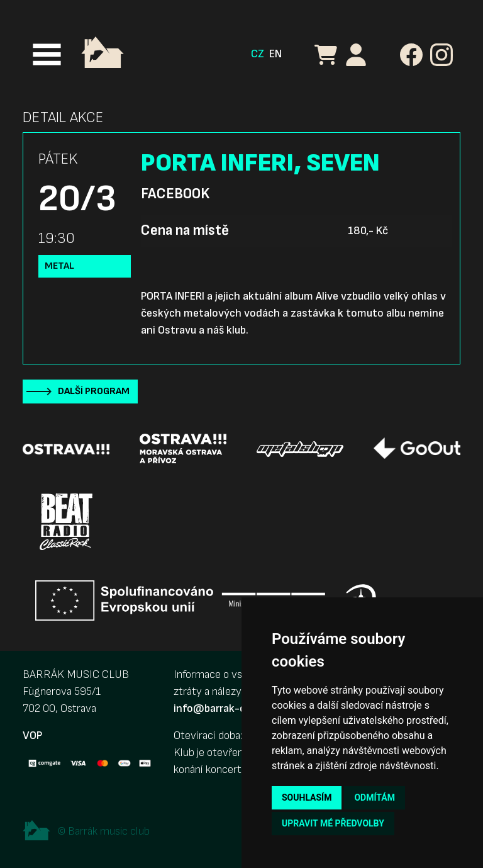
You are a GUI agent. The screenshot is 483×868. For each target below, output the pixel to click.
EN (275, 54)
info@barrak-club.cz (223, 708)
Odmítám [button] (375, 798)
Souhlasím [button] (307, 798)
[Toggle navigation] (47, 54)
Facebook (175, 194)
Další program (94, 391)
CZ (258, 54)
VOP (32, 736)
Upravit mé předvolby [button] (333, 823)
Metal (59, 266)
